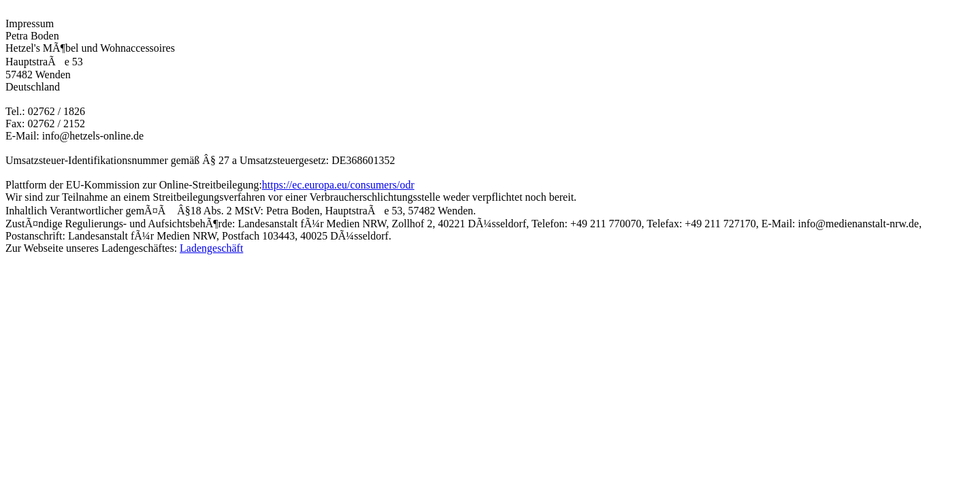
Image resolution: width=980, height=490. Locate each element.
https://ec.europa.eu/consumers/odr (338, 185)
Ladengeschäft (211, 248)
